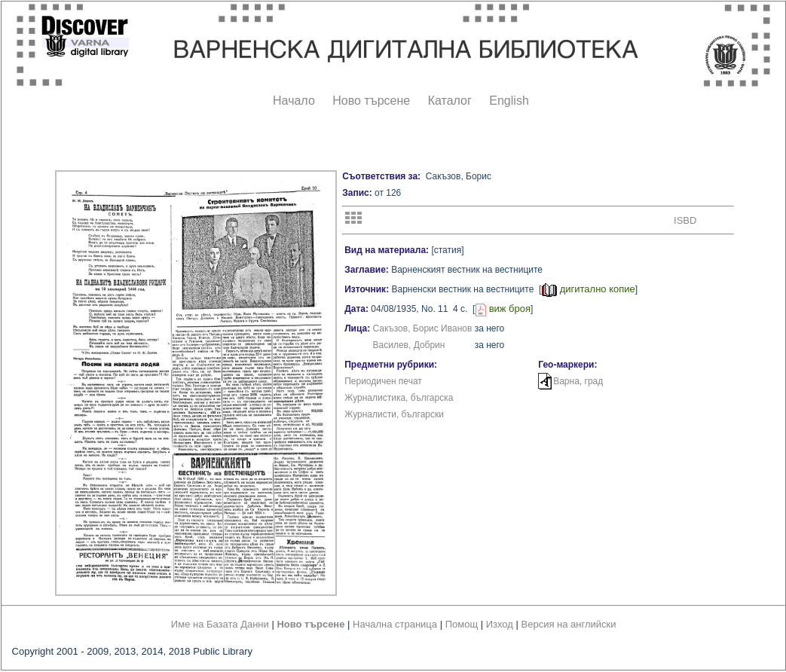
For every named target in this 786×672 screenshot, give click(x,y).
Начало (294, 101)
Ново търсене (371, 101)
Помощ (462, 624)
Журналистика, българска (399, 398)
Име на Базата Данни (220, 624)
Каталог (450, 101)
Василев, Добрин (409, 345)
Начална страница (395, 624)
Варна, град (578, 381)
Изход (500, 624)
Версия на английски (569, 624)
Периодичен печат (383, 381)
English (509, 101)
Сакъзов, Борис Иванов (423, 328)
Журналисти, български (394, 414)
